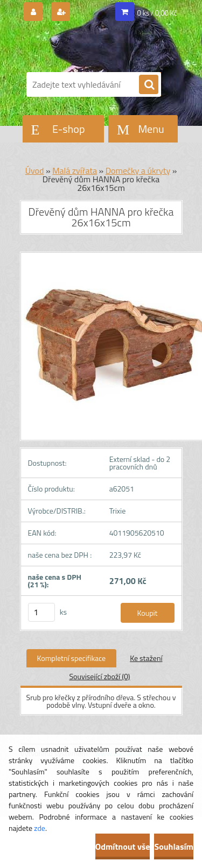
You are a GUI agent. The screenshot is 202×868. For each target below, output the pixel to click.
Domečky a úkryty (138, 170)
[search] (149, 85)
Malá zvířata (75, 170)
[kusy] (41, 612)
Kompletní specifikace (72, 658)
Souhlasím (174, 846)
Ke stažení (146, 658)
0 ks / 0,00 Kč (157, 13)
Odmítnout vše (123, 846)
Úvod (35, 170)
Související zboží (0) (99, 676)
